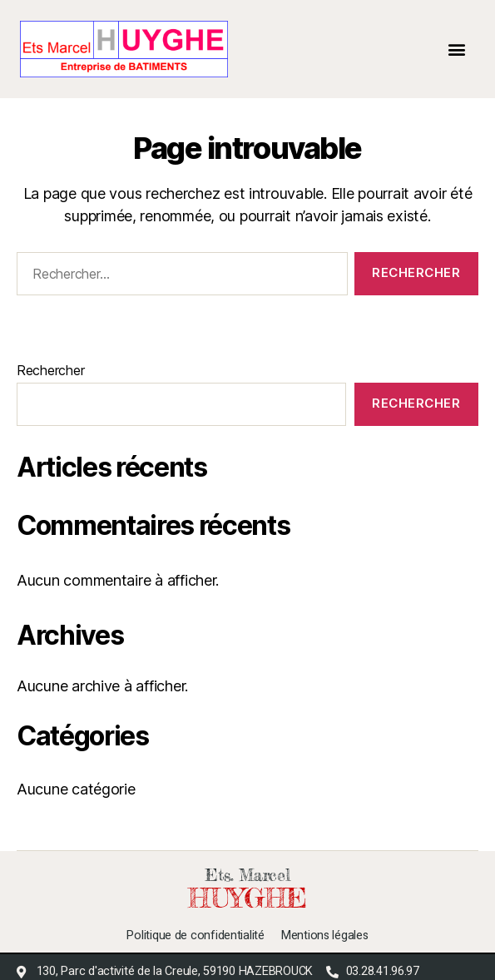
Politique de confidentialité (195, 936)
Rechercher (50, 370)
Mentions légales (325, 936)
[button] (457, 49)
